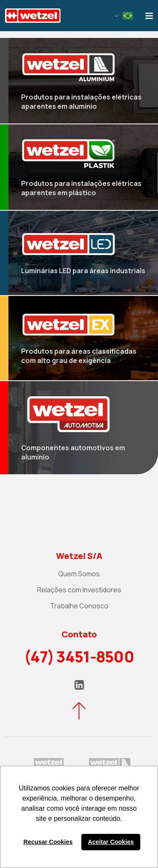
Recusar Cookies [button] (48, 842)
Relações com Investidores (79, 590)
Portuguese (128, 16)
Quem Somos (79, 574)
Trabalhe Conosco (79, 606)
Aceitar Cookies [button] (111, 842)
